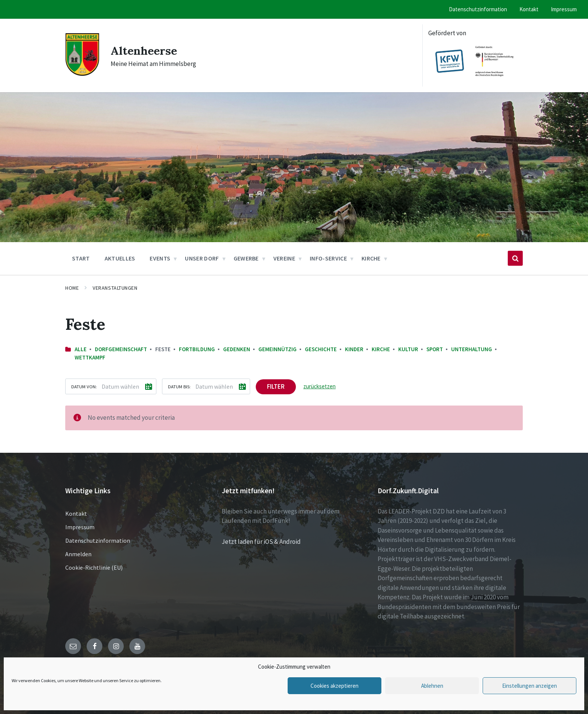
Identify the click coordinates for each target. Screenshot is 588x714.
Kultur (408, 349)
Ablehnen (432, 686)
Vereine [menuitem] (284, 258)
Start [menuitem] (81, 258)
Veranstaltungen (115, 288)
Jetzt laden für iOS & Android (261, 542)
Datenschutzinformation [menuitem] (478, 9)
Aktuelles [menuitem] (120, 258)
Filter (276, 386)
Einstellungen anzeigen (529, 686)
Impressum (80, 527)
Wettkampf (90, 357)
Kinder (354, 349)
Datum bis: (179, 386)
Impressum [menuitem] (564, 9)
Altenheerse (144, 51)
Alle (81, 349)
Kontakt (76, 513)
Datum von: (84, 386)
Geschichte (321, 349)
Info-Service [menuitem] (328, 258)
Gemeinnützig (277, 349)
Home (72, 288)
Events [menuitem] (160, 258)
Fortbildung (197, 349)
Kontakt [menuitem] (529, 9)
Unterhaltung (472, 349)
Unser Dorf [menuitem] (202, 258)
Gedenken (237, 349)
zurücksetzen (319, 386)
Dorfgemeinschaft (121, 349)
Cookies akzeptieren (334, 686)
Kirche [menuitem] (371, 258)
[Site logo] (82, 75)
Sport (435, 349)
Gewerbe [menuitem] (246, 258)
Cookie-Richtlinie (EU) (94, 567)
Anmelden (78, 554)
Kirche (381, 349)
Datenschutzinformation (98, 540)
